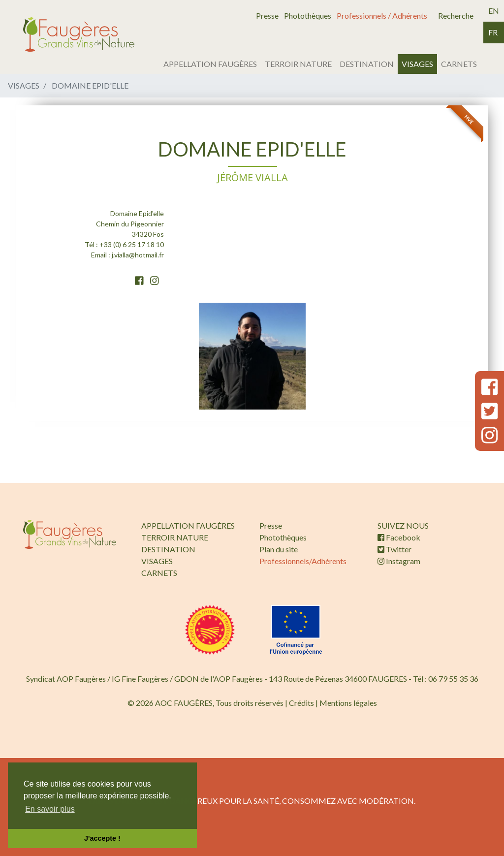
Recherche (456, 16)
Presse (267, 16)
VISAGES (417, 64)
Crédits (301, 703)
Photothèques (308, 16)
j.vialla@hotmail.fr (138, 255)
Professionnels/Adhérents (303, 561)
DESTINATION (367, 64)
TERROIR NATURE (298, 64)
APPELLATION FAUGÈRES (210, 64)
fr (493, 32)
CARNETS (459, 64)
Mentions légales (348, 703)
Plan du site (279, 549)
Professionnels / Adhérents (382, 16)
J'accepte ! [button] (102, 838)
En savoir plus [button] (50, 809)
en (494, 11)
